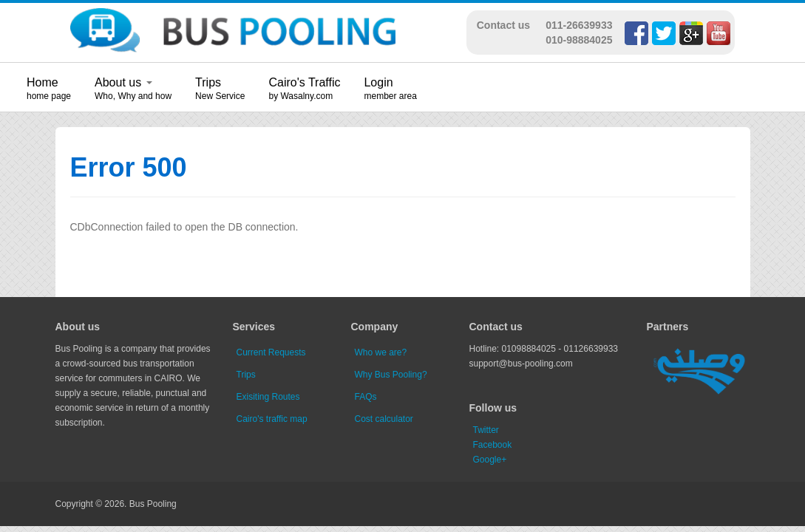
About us (123, 82)
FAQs (366, 397)
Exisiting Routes (268, 397)
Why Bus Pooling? (391, 375)
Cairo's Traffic (304, 82)
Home (43, 82)
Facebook (493, 445)
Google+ (490, 460)
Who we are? (381, 352)
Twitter (486, 430)
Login (378, 82)
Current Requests (271, 352)
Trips (208, 82)
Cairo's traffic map (272, 419)
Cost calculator (384, 419)
